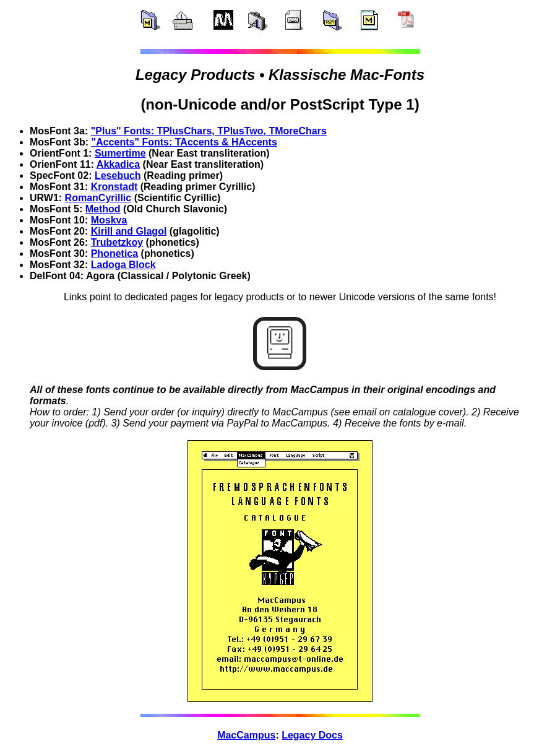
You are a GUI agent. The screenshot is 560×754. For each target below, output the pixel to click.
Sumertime (120, 153)
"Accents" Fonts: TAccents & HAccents (184, 142)
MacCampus (246, 735)
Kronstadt (114, 187)
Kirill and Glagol (129, 231)
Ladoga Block (123, 265)
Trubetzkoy (117, 242)
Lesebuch (118, 175)
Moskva (109, 220)
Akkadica (118, 164)
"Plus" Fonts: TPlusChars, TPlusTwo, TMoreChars (209, 131)
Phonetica (114, 253)
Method (103, 209)
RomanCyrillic (98, 198)
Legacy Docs (312, 735)
